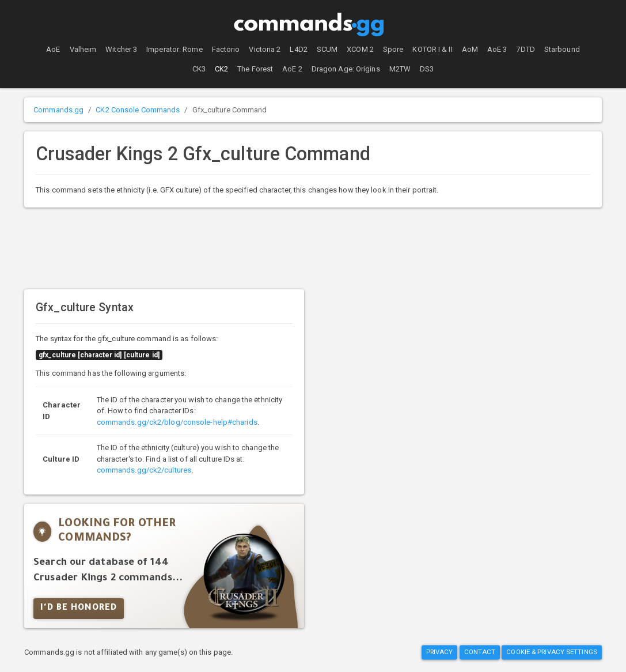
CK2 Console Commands (138, 110)
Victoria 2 (265, 49)
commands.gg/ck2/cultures (144, 470)
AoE (53, 49)
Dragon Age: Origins (346, 69)
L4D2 (298, 49)
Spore (393, 49)
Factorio (226, 49)
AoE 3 (497, 49)
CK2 (221, 69)
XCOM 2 (360, 49)
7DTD (525, 49)
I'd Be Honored (79, 609)
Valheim (83, 49)
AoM (470, 49)
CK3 (199, 69)
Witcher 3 (121, 49)
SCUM (327, 49)
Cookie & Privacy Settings (552, 652)
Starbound (562, 49)
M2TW (400, 69)
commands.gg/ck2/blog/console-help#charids (177, 422)
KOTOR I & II (432, 49)
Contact (480, 652)
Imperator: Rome (174, 49)
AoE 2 (292, 69)
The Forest (255, 69)
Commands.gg (58, 110)
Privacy (440, 652)
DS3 (427, 69)
